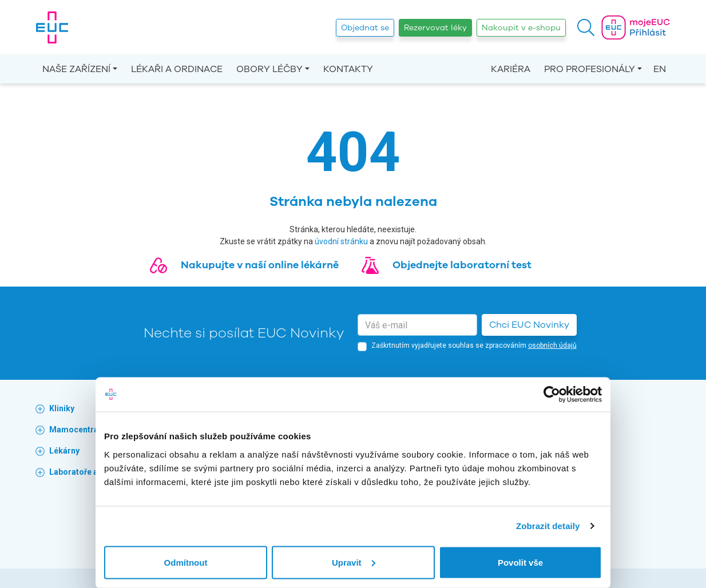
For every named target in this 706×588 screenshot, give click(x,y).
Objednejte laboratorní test (462, 265)
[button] (586, 27)
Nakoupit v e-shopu (521, 28)
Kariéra (511, 69)
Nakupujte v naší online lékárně (260, 265)
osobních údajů (552, 345)
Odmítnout (186, 562)
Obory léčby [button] (269, 69)
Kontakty (348, 69)
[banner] (52, 27)
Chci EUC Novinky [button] (529, 325)
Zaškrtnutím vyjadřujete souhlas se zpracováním (474, 345)
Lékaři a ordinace (177, 69)
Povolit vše (520, 562)
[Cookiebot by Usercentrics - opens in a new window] (552, 395)
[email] (417, 325)
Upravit (354, 562)
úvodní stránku (341, 241)
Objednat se (365, 28)
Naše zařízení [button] (76, 69)
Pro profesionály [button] (590, 69)
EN (660, 69)
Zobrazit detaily (548, 526)
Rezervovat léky (435, 28)
